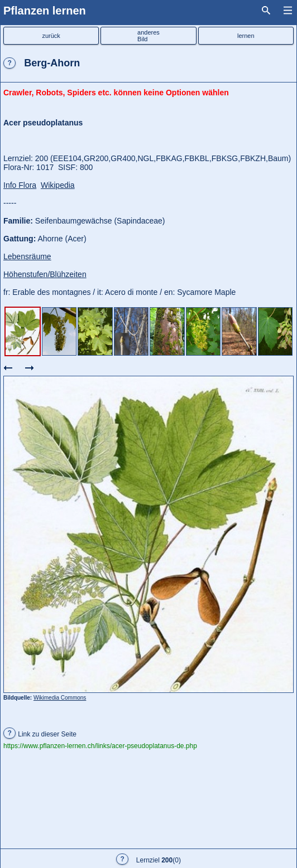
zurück (51, 36)
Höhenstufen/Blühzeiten (45, 274)
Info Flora (20, 185)
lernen (246, 36)
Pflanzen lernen (45, 11)
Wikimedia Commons (60, 698)
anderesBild (148, 36)
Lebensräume (27, 256)
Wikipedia (58, 185)
